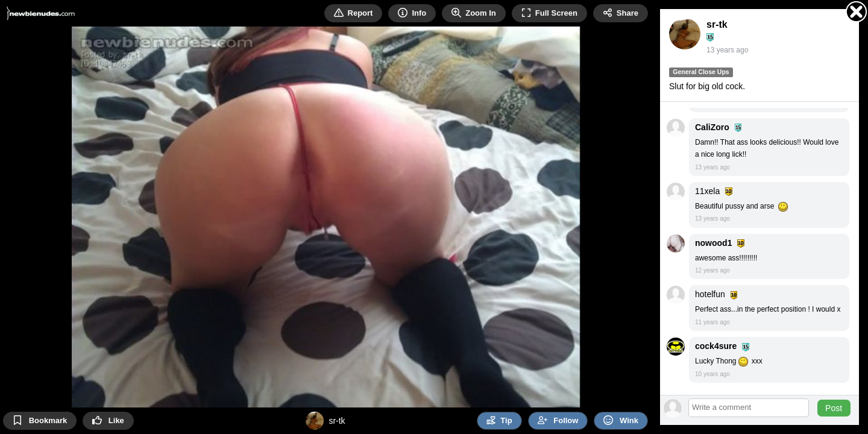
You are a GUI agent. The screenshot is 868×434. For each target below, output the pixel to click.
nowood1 (713, 243)
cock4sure (716, 346)
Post (834, 408)
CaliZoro (712, 127)
